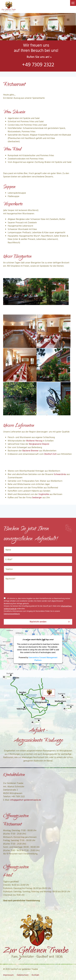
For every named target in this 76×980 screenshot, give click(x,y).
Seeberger (37, 498)
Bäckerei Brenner (31, 451)
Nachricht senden (38, 622)
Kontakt (35, 975)
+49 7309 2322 (38, 65)
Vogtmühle (44, 494)
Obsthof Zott (50, 454)
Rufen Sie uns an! (38, 57)
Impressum (8, 975)
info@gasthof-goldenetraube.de (26, 800)
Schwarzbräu (60, 474)
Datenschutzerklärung (12, 614)
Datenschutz (23, 975)
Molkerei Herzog (34, 441)
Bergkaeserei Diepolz (39, 444)
